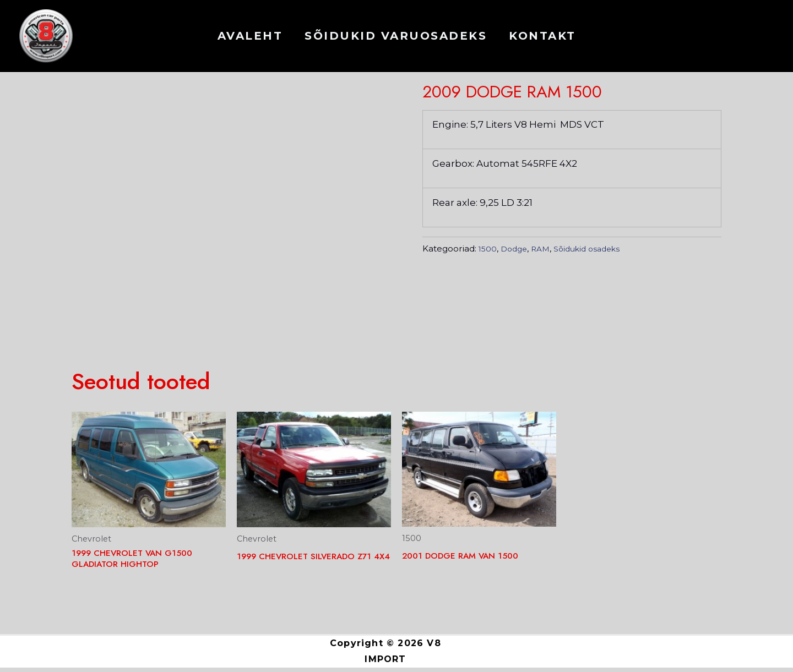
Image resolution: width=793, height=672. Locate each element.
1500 (433, 83)
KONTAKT (542, 36)
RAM (496, 83)
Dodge (464, 83)
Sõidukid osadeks (553, 83)
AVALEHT (250, 36)
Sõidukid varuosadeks (396, 36)
